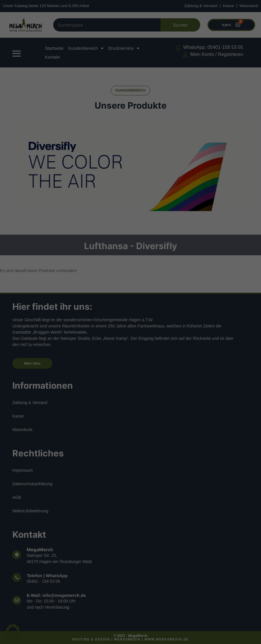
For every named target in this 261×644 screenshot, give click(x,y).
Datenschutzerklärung (49, 559)
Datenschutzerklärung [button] (133, 633)
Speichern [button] (184, 584)
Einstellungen (69, 565)
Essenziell (151, 477)
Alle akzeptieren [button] (78, 584)
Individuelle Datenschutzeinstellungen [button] (131, 619)
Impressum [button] (158, 633)
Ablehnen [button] (130, 602)
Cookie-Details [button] (106, 633)
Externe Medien (156, 506)
